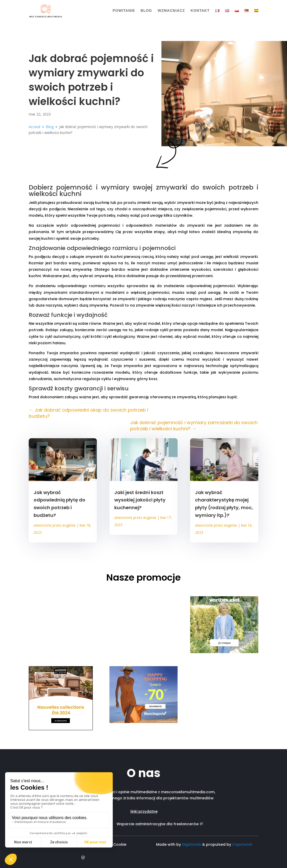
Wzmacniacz (171, 11)
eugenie (69, 525)
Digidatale (192, 844)
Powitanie (124, 11)
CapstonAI (242, 844)
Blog (146, 11)
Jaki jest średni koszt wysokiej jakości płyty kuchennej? (140, 500)
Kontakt (200, 11)
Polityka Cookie (113, 844)
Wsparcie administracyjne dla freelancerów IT (160, 824)
